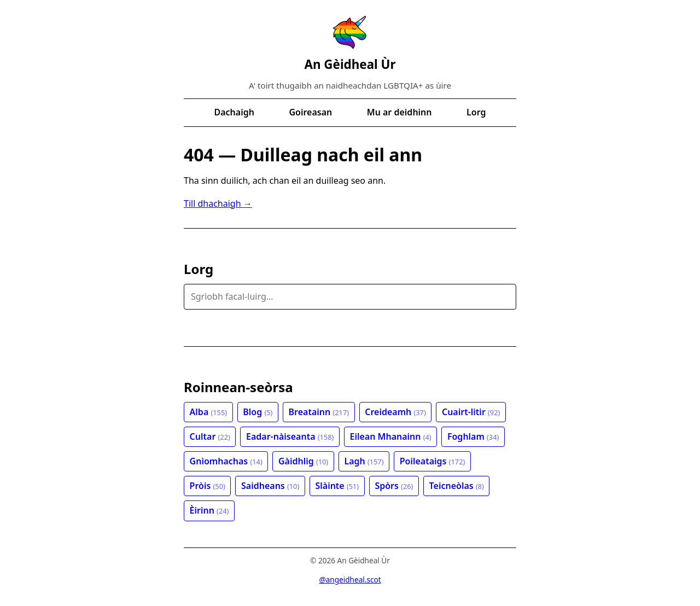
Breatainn (319, 412)
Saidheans (270, 486)
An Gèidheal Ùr (350, 64)
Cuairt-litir (471, 412)
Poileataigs (433, 461)
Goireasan (310, 112)
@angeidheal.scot (350, 579)
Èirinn (209, 510)
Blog (258, 412)
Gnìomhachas (226, 461)
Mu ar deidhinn (399, 112)
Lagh (364, 461)
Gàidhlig (303, 461)
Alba (208, 412)
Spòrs (394, 486)
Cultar (210, 436)
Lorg (476, 112)
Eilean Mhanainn (391, 436)
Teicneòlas (457, 486)
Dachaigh (234, 112)
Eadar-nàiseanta (290, 436)
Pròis (208, 486)
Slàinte (337, 486)
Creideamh (395, 412)
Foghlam (473, 436)
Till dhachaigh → (218, 203)
